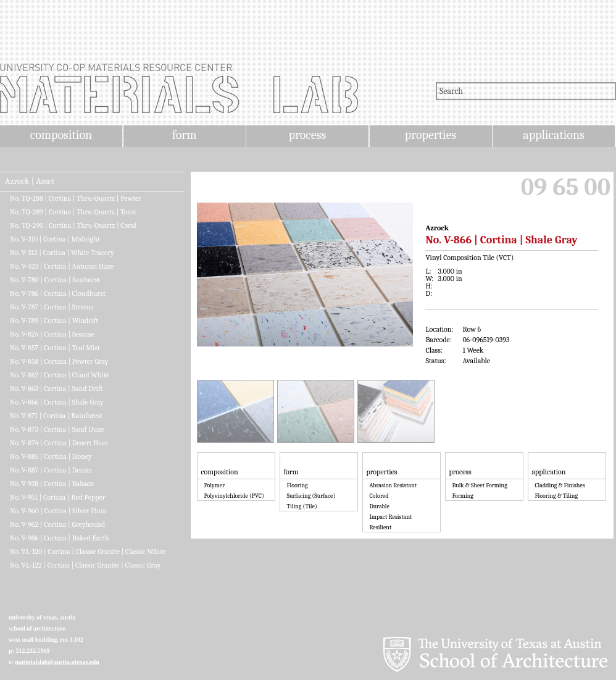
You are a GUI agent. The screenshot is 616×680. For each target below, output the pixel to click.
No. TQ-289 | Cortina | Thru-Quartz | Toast (73, 212)
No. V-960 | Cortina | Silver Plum (58, 511)
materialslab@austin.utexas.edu (57, 662)
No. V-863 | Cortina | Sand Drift (56, 388)
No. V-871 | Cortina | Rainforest (56, 416)
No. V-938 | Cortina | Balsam (52, 484)
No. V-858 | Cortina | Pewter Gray (59, 361)
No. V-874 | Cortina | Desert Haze (59, 443)
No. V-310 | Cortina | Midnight (55, 239)
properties (431, 135)
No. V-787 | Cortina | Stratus (52, 307)
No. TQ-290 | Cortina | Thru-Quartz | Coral (73, 225)
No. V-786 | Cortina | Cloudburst (58, 293)
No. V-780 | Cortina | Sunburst (55, 280)
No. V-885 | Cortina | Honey (51, 456)
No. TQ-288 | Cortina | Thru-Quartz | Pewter (76, 198)
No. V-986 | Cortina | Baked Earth (60, 538)
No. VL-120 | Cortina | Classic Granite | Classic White (88, 552)
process (308, 135)
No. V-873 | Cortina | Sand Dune (57, 429)
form (185, 135)
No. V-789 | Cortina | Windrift (54, 321)
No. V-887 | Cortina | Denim (51, 470)
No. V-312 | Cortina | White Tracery (62, 253)
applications (554, 135)
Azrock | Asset (30, 182)
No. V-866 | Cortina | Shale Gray (57, 402)
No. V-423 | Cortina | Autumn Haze (62, 266)
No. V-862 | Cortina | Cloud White (60, 375)
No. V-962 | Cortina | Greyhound (57, 524)
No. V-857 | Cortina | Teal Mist (55, 348)
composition (61, 135)
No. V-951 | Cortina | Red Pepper (58, 497)
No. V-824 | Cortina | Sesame (52, 334)
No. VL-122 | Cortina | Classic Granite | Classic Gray (85, 565)
